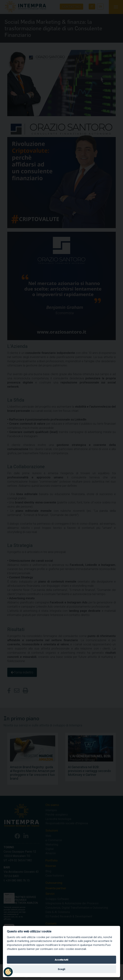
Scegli (61, 969)
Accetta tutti (61, 960)
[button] (8, 972)
